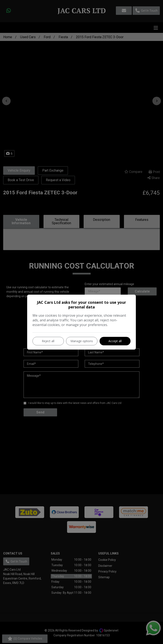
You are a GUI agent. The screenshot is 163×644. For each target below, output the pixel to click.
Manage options (82, 341)
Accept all (115, 341)
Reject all (48, 341)
